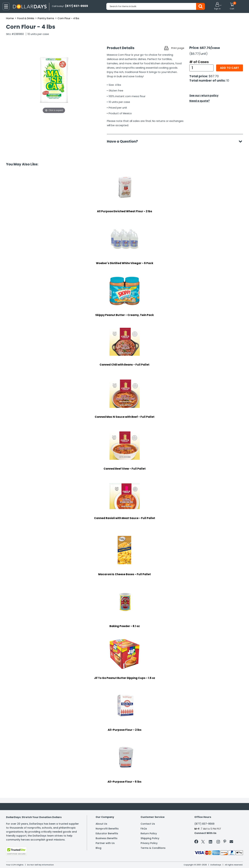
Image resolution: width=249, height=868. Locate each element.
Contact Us (148, 824)
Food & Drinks (26, 18)
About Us (101, 824)
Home (10, 18)
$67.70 (214, 76)
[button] (217, 6)
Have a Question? (124, 141)
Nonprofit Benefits (107, 829)
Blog (98, 848)
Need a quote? (200, 101)
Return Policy (149, 833)
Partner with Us (105, 843)
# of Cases (199, 62)
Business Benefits (107, 838)
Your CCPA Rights (15, 865)
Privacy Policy (149, 843)
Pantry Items (46, 18)
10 (228, 80)
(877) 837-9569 (204, 824)
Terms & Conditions (153, 848)
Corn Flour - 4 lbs (68, 18)
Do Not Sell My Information (40, 865)
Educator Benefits (107, 833)
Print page (178, 48)
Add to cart (229, 68)
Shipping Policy (150, 838)
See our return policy (204, 95)
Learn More (218, 861)
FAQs (144, 829)
